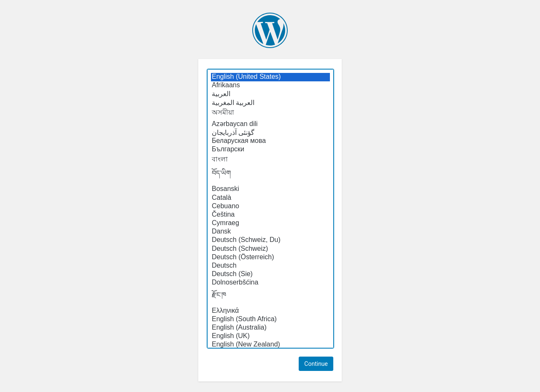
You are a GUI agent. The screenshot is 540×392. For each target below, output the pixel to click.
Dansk (270, 232)
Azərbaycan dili (270, 124)
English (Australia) (270, 328)
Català (270, 198)
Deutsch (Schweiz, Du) (270, 240)
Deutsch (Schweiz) (270, 249)
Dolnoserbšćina (270, 283)
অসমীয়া (270, 113)
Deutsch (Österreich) (270, 258)
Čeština (270, 215)
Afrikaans (270, 86)
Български (270, 150)
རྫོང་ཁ (270, 297)
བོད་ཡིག (270, 175)
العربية (270, 94)
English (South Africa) (270, 320)
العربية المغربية (270, 103)
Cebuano (270, 207)
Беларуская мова (270, 141)
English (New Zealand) (270, 345)
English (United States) (270, 77)
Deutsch (270, 266)
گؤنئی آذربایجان (270, 133)
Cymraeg (270, 223)
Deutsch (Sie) (270, 274)
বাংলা (270, 160)
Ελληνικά (270, 311)
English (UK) (270, 336)
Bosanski (270, 189)
